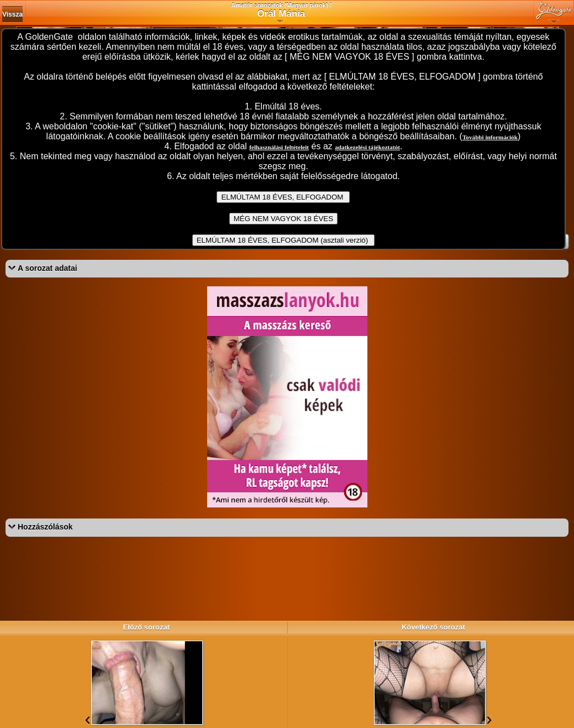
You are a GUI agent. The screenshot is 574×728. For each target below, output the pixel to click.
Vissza (12, 14)
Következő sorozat (433, 627)
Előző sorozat (146, 627)
